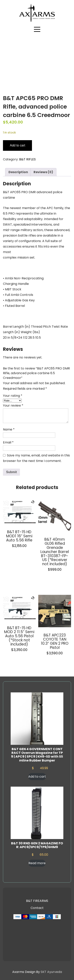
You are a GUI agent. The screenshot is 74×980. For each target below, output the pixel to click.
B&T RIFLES (27, 159)
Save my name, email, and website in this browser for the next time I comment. (36, 458)
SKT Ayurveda (51, 972)
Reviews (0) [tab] (43, 172)
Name (9, 429)
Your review (13, 405)
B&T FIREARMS (37, 901)
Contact (37, 908)
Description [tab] (18, 172)
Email (8, 442)
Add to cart (17, 145)
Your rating (13, 396)
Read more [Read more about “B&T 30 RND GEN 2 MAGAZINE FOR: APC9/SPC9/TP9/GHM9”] (37, 863)
